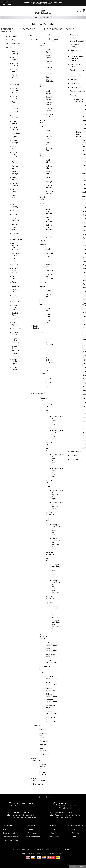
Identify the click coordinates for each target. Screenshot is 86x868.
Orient (14, 282)
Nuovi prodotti (12, 36)
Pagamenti (75, 84)
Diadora (15, 112)
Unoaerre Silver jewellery (16, 348)
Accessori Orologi (16, 53)
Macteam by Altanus (16, 235)
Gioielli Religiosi (43, 155)
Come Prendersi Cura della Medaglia (77, 58)
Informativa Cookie (75, 65)
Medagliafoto (17, 239)
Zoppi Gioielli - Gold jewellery (15, 371)
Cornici (42, 729)
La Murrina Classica (16, 184)
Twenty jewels (15, 333)
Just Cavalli (14, 161)
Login (54, 829)
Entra (51, 35)
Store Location (75, 829)
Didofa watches (15, 117)
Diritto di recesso (77, 41)
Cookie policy (76, 87)
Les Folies (16, 211)
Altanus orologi (15, 64)
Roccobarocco (18, 301)
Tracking (54, 833)
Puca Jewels (15, 297)
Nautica (15, 265)
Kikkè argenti (15, 179)
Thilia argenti (15, 324)
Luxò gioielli (14, 229)
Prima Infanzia (43, 750)
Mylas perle (14, 260)
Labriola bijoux (15, 190)
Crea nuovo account (53, 40)
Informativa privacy (11, 833)
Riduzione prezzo (13, 44)
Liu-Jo (14, 214)
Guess (14, 137)
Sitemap (75, 837)
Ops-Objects (15, 277)
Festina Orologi (15, 128)
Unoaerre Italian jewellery (16, 340)
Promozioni (38, 784)
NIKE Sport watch (14, 271)
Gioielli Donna (42, 45)
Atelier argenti (15, 76)
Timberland (17, 329)
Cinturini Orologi (43, 773)
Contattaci (74, 455)
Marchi (8, 47)
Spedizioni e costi (77, 70)
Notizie (73, 95)
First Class (16, 133)
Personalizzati (39, 394)
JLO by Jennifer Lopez (15, 154)
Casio (14, 102)
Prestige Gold (15, 291)
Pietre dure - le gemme (80, 134)
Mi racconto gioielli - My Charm (16, 246)
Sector (14, 319)
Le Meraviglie (16, 206)
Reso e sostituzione (32, 837)
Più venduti (10, 40)
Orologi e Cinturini (37, 759)
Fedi (41, 332)
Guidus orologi (15, 142)
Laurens (15, 201)
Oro (84, 105)
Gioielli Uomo (42, 86)
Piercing (43, 745)
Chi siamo (74, 80)
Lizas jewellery (15, 219)
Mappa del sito (76, 459)
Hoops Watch (15, 147)
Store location (6, 4)
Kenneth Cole (15, 167)
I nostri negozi (76, 452)
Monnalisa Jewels (16, 254)
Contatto (4, 1)
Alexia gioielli (14, 59)
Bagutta (15, 81)
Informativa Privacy (75, 46)
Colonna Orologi (15, 107)
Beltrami (15, 85)
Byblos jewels (15, 97)
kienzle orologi (15, 173)
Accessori (37, 725)
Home (30, 35)
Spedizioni (32, 829)
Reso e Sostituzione (75, 75)
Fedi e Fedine (36, 327)
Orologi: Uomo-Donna (43, 767)
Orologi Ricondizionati (39, 779)
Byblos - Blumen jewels (15, 90)
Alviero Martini (15, 70)
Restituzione (54, 837)
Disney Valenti (15, 122)
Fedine (42, 374)
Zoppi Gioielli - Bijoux (15, 362)
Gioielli (36, 39)
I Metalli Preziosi (79, 100)
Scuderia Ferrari (15, 314)
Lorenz (15, 224)
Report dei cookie (77, 91)
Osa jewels (16, 286)
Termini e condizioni (74, 36)
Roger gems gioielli (14, 307)
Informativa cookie (11, 837)
